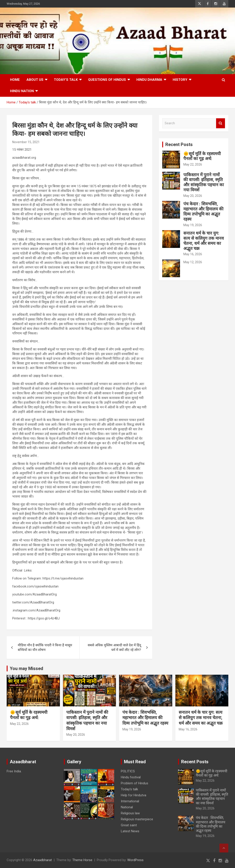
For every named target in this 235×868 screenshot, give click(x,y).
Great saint (129, 825)
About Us (35, 80)
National (127, 807)
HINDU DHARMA (149, 80)
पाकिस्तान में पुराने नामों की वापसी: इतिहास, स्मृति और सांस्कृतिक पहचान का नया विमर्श (204, 182)
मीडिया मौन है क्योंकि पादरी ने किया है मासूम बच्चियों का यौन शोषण (45, 648)
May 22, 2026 (193, 164)
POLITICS (128, 771)
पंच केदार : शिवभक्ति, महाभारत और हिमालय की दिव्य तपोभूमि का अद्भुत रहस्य (203, 211)
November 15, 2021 (26, 142)
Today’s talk (66, 80)
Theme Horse (82, 860)
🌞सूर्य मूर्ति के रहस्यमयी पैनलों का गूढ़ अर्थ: (202, 156)
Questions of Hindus (107, 80)
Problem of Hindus (135, 783)
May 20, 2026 (193, 196)
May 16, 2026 (193, 254)
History (180, 80)
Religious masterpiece (137, 819)
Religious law (130, 813)
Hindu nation (22, 91)
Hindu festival (131, 777)
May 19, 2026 (193, 225)
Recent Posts (179, 144)
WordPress (135, 860)
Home (15, 80)
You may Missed (26, 668)
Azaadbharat (43, 860)
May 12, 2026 (193, 262)
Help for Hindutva (134, 795)
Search (221, 123)
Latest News (130, 831)
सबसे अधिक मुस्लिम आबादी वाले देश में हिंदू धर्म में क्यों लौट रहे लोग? (114, 648)
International (130, 801)
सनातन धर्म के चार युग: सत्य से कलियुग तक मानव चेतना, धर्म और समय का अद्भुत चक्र (204, 241)
